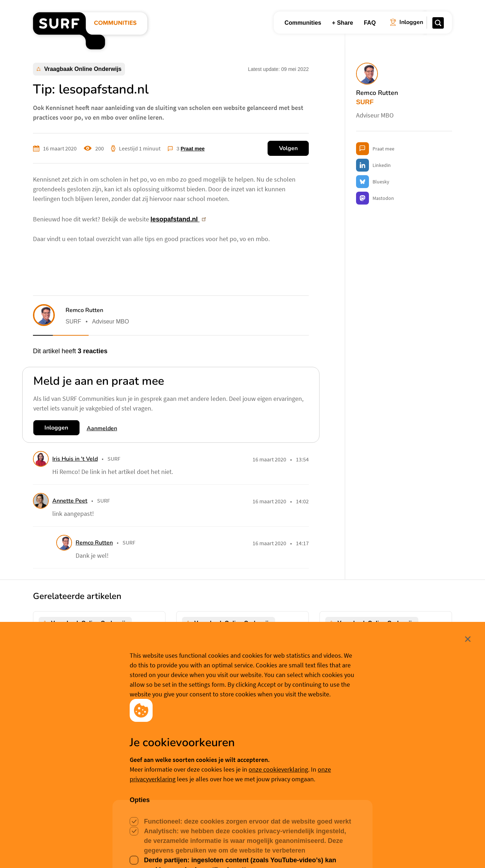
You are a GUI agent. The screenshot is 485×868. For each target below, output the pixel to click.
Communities (303, 23)
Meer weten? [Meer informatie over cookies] (294, 851)
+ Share (343, 23)
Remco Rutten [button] (84, 310)
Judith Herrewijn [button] (71, 747)
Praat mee (193, 149)
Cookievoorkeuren (248, 851)
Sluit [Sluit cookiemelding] (453, 807)
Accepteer (195, 852)
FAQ (370, 23)
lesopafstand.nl (179, 219)
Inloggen (56, 428)
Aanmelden (102, 428)
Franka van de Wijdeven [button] (368, 737)
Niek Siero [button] (208, 747)
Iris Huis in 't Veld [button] (75, 459)
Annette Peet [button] (70, 501)
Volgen (288, 148)
